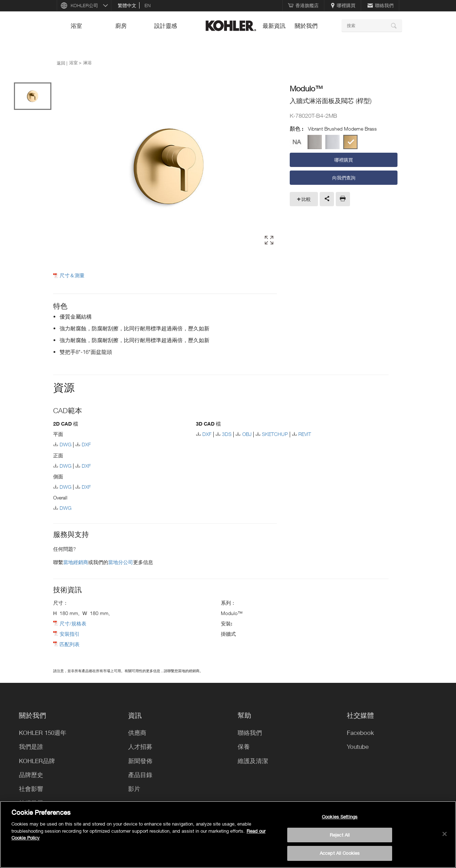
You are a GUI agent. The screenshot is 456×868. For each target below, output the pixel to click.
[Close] (445, 834)
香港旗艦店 (303, 5)
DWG (65, 444)
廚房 (121, 26)
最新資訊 (274, 26)
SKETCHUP (275, 434)
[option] (169, 167)
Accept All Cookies (340, 853)
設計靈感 (166, 26)
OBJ (247, 434)
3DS (227, 434)
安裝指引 (70, 634)
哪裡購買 (343, 5)
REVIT (305, 434)
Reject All (340, 835)
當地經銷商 (76, 562)
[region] (228, 834)
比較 (306, 199)
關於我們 (306, 26)
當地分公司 (121, 562)
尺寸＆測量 (72, 275)
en (148, 5)
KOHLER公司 (84, 5)
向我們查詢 (344, 178)
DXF (86, 444)
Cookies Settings (340, 817)
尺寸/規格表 (73, 623)
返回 (61, 63)
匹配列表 (70, 644)
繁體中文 (127, 5)
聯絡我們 (381, 5)
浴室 (76, 26)
